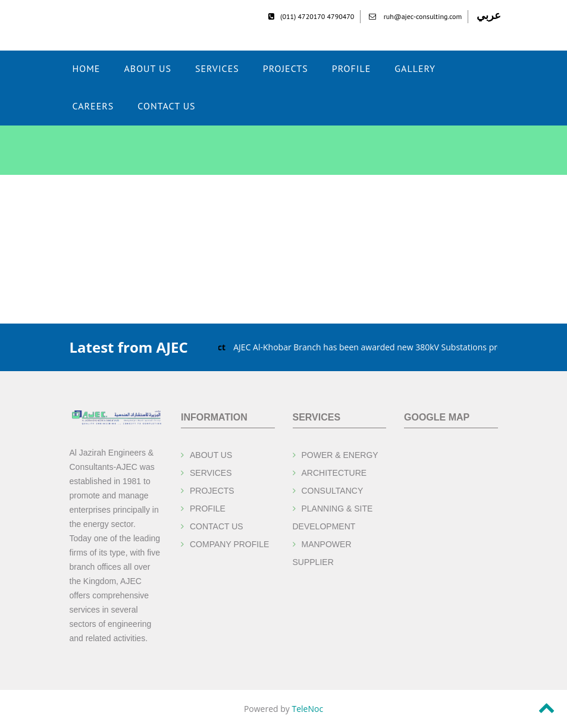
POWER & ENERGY (340, 455)
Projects (286, 68)
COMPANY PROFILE (229, 544)
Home (87, 68)
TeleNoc (307, 709)
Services (217, 68)
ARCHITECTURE (334, 473)
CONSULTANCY (333, 491)
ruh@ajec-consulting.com (416, 16)
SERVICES (211, 473)
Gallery (415, 68)
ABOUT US (148, 68)
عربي (489, 15)
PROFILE (208, 509)
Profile (351, 68)
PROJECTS (212, 491)
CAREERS (93, 106)
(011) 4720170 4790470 (311, 16)
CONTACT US (166, 106)
